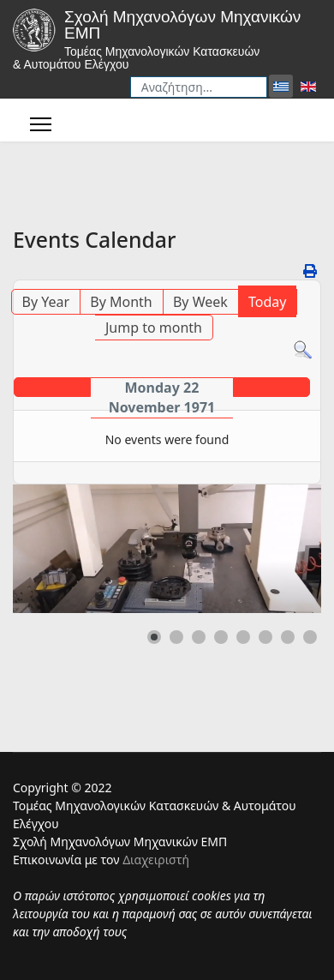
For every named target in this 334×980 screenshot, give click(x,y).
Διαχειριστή (156, 860)
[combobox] (199, 87)
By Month (121, 302)
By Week (200, 302)
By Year (46, 302)
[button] (154, 637)
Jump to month (154, 328)
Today (267, 302)
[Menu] (41, 124)
